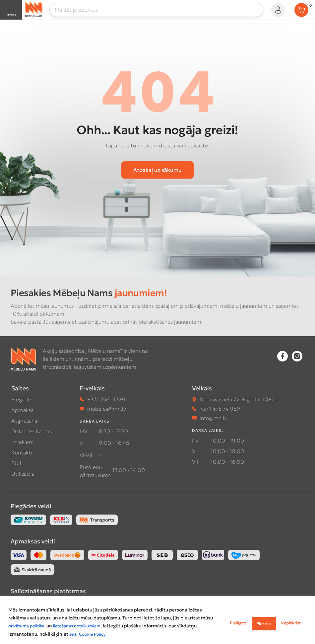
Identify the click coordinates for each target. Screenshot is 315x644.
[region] (157, 616)
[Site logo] (34, 9)
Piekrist (289, 618)
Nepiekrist (248, 618)
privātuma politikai (101, 618)
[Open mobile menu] (11, 10)
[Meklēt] (156, 10)
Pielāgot (207, 618)
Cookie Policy (64, 634)
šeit (42, 634)
